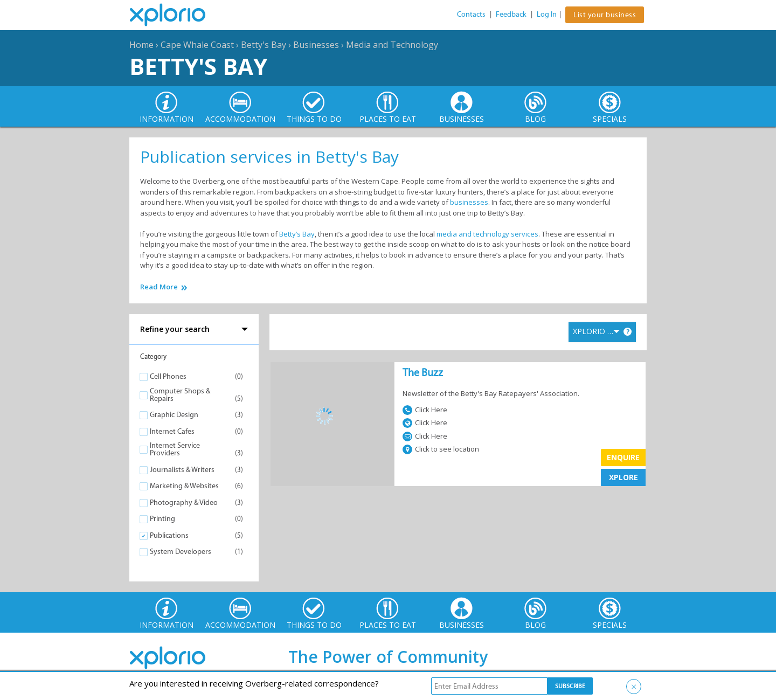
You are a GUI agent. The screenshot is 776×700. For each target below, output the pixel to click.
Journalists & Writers (182, 470)
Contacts (471, 14)
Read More (159, 287)
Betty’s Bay (297, 234)
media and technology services (487, 234)
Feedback (511, 14)
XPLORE (623, 477)
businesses (469, 202)
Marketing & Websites (184, 486)
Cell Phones (168, 376)
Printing (162, 519)
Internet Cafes (172, 431)
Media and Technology (392, 45)
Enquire (623, 457)
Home (141, 45)
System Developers (181, 552)
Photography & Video (184, 503)
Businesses (316, 45)
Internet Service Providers (175, 449)
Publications (169, 535)
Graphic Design (174, 415)
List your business (605, 15)
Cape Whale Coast (197, 45)
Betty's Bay (264, 45)
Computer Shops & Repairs (180, 395)
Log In (547, 14)
